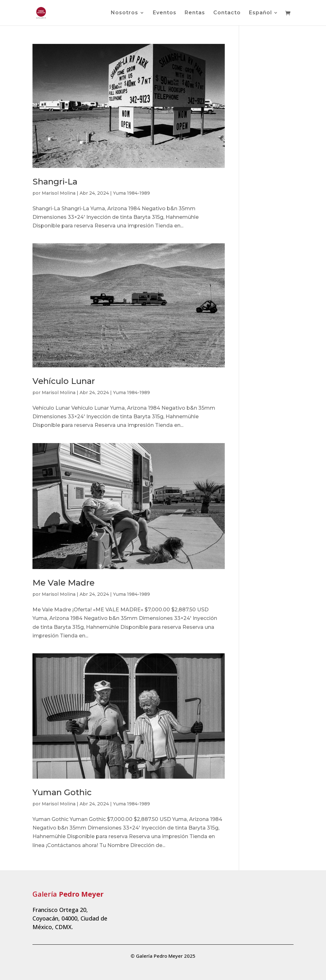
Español (260, 13)
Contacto (227, 13)
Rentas (195, 13)
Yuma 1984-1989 (131, 193)
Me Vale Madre (64, 583)
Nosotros (124, 13)
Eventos (165, 13)
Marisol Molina (59, 193)
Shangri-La (55, 182)
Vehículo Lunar (64, 381)
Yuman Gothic (62, 792)
